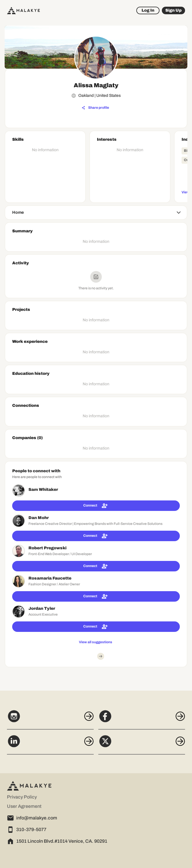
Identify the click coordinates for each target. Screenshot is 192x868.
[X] (142, 744)
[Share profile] (95, 108)
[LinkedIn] (50, 744)
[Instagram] (50, 719)
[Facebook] (142, 719)
